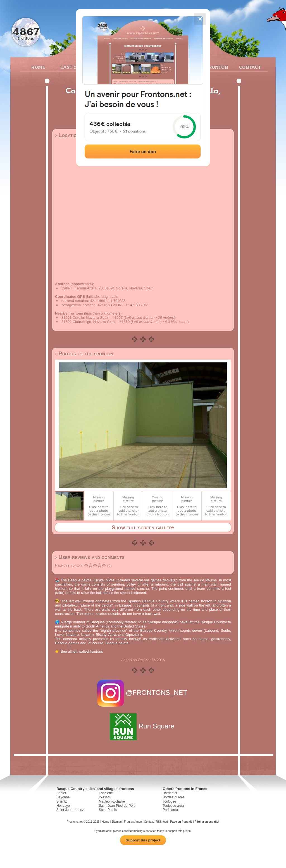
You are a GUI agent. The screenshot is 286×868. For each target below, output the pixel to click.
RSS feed (162, 822)
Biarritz (62, 801)
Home (38, 67)
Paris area (170, 810)
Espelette (106, 793)
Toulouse (169, 801)
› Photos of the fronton (84, 353)
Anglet (61, 793)
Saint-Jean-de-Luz (70, 810)
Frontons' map (133, 822)
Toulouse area (173, 806)
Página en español (207, 822)
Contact (249, 67)
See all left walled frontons (82, 651)
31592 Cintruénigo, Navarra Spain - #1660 (96, 322)
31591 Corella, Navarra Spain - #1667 (92, 318)
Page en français (181, 822)
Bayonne (63, 797)
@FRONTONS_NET (143, 693)
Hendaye (63, 806)
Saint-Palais (108, 810)
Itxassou (105, 797)
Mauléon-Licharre (112, 801)
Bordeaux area (174, 797)
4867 (26, 31)
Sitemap (117, 822)
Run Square (143, 726)
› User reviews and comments (90, 557)
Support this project (143, 840)
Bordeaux (170, 793)
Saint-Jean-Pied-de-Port (117, 806)
